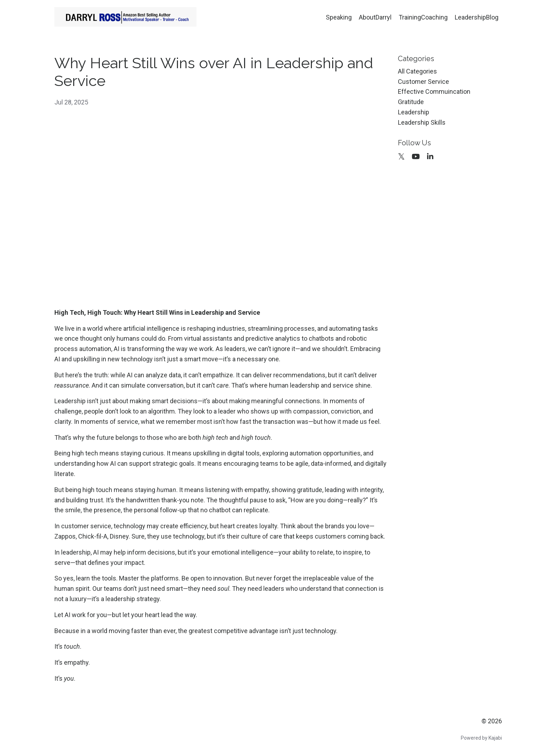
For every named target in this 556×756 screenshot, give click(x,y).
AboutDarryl (375, 17)
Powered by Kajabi (481, 738)
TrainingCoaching (423, 17)
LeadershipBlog (477, 17)
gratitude (411, 102)
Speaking (339, 17)
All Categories (417, 71)
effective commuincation (434, 91)
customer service (423, 82)
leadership (414, 112)
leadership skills (422, 122)
